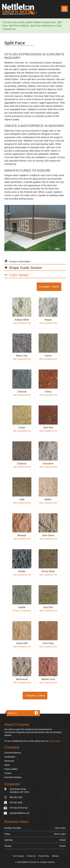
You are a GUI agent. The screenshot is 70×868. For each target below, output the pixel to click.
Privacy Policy (44, 856)
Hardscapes (10, 757)
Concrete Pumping (13, 777)
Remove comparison (22, 611)
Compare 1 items (49, 287)
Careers (8, 773)
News (7, 765)
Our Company (19, 856)
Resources (9, 761)
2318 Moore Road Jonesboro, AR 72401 (19, 790)
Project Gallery (11, 769)
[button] (67, 22)
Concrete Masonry (13, 753)
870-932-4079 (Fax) (19, 808)
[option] (35, 228)
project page (55, 741)
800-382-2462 (16, 797)
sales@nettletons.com (20, 813)
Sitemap (55, 856)
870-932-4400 (16, 803)
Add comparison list (22, 323)
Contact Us (31, 856)
